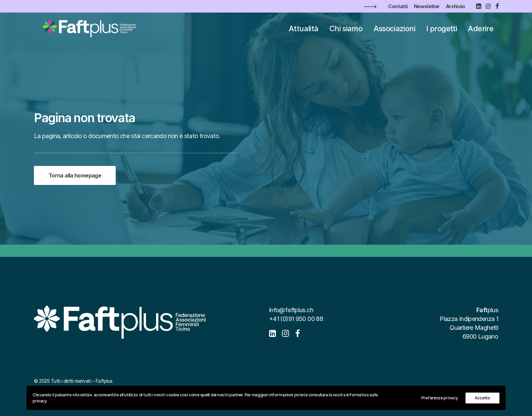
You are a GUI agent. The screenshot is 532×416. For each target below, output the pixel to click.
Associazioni (394, 32)
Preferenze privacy (440, 398)
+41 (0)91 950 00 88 (296, 319)
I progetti (442, 32)
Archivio (455, 6)
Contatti (398, 6)
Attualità (303, 32)
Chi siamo (346, 32)
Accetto (482, 398)
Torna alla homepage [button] (75, 175)
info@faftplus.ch (291, 310)
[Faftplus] (87, 32)
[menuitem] (398, 6)
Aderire (481, 32)
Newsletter (427, 6)
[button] (478, 6)
